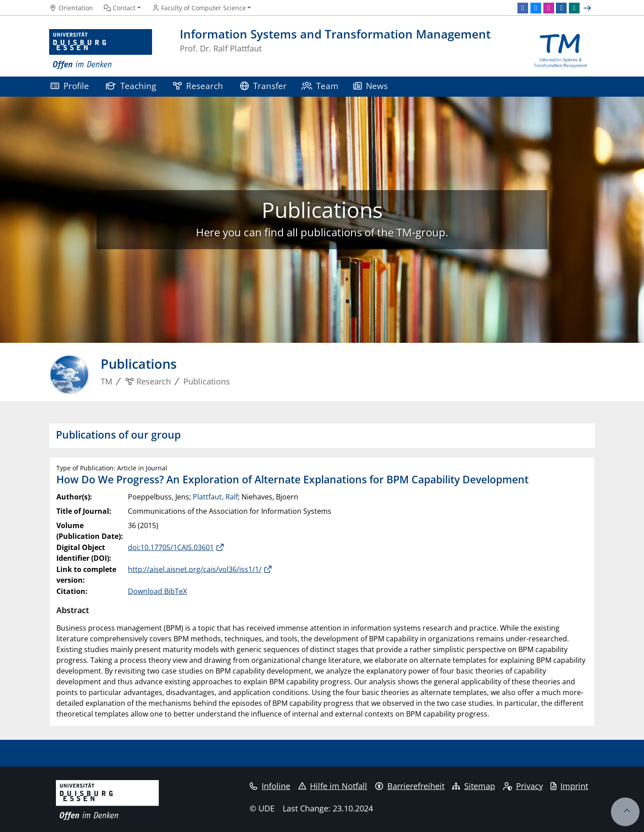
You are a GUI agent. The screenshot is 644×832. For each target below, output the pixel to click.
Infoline (270, 786)
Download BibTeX (157, 591)
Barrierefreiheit (410, 786)
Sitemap (474, 786)
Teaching (131, 86)
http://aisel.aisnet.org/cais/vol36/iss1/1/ (195, 569)
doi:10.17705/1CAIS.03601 (171, 547)
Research (198, 86)
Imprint (569, 786)
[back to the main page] (561, 49)
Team (320, 86)
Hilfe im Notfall (333, 786)
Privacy (523, 786)
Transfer (263, 86)
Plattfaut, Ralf (215, 497)
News (371, 86)
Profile (70, 86)
